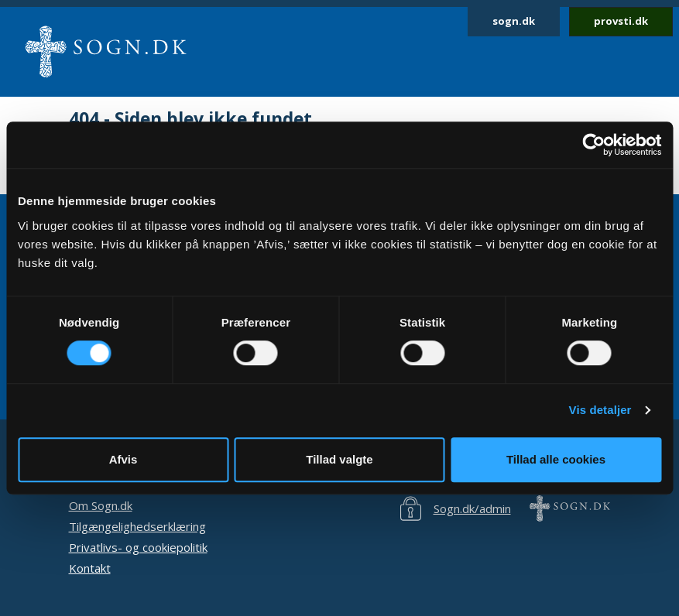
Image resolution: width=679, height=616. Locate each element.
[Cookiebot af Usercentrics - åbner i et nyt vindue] (593, 145)
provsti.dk (621, 21)
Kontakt (90, 568)
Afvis (123, 459)
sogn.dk (514, 21)
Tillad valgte (339, 459)
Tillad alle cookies (556, 459)
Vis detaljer (600, 410)
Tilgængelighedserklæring (137, 526)
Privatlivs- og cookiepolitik (138, 547)
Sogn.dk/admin (472, 508)
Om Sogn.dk (101, 505)
